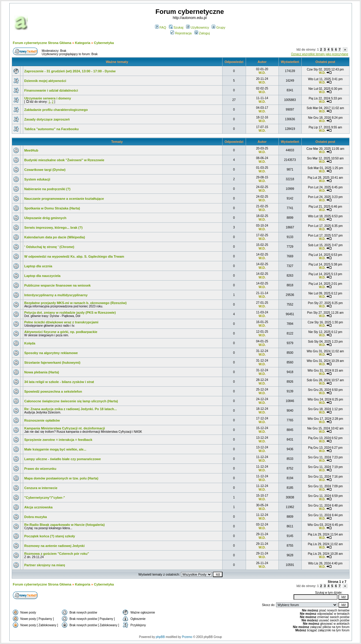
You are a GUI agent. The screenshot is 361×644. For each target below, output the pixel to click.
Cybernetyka (104, 43)
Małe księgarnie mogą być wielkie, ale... (55, 449)
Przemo (187, 637)
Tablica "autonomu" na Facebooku (52, 129)
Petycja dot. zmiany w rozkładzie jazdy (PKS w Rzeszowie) (70, 313)
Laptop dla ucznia (38, 266)
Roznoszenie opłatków (42, 420)
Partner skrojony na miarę (45, 565)
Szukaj (176, 27)
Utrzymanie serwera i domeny (48, 98)
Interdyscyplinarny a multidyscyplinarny (56, 295)
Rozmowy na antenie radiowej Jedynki (55, 546)
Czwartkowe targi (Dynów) (45, 170)
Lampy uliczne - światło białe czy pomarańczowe (63, 459)
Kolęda (30, 343)
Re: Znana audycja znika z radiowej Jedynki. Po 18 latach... (71, 409)
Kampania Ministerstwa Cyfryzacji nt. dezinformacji (65, 428)
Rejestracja (181, 33)
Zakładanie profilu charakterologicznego (56, 110)
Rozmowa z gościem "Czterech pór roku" (57, 554)
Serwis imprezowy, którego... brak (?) (54, 228)
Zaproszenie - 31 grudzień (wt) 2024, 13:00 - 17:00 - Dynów (70, 71)
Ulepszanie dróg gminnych (45, 218)
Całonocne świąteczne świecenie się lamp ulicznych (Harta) (71, 401)
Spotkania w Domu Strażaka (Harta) (52, 208)
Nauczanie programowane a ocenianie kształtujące (64, 199)
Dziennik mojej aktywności (45, 81)
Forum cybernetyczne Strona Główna (42, 43)
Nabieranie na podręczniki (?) (47, 189)
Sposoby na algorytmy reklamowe (51, 353)
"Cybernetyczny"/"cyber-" (45, 498)
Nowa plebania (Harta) (42, 372)
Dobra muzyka (36, 517)
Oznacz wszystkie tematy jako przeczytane (319, 54)
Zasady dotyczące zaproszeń (47, 119)
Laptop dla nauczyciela (42, 276)
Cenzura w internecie (41, 488)
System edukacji (37, 179)
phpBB (160, 637)
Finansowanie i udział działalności (51, 90)
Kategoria (83, 43)
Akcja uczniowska (39, 507)
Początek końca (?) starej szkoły (50, 536)
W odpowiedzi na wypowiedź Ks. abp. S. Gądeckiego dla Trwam (74, 256)
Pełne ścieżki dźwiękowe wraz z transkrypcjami (61, 322)
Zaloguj (202, 33)
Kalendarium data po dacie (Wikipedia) (55, 237)
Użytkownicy (198, 27)
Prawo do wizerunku (40, 469)
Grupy (218, 27)
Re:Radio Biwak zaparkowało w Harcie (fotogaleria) (65, 525)
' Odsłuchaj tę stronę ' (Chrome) (49, 247)
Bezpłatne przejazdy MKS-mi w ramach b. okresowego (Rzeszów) (76, 303)
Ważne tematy (117, 62)
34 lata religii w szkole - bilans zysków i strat (59, 382)
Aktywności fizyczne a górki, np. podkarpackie (61, 332)
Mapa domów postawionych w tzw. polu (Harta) (61, 478)
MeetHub (31, 150)
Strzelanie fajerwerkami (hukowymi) (52, 363)
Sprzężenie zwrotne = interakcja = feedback (58, 440)
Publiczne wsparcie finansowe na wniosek (58, 285)
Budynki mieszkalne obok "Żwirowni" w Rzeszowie (64, 160)
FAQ (161, 27)
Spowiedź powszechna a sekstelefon (53, 391)
